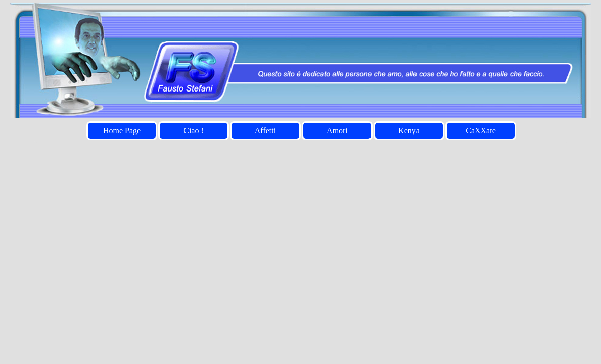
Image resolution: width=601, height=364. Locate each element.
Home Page (122, 131)
